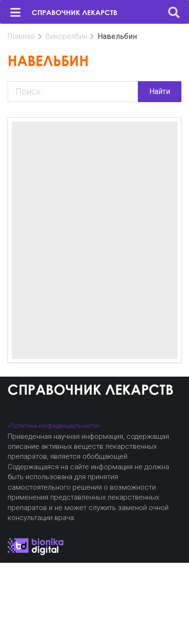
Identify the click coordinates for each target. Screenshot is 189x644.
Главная (21, 36)
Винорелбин (66, 36)
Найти (160, 91)
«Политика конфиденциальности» (54, 426)
